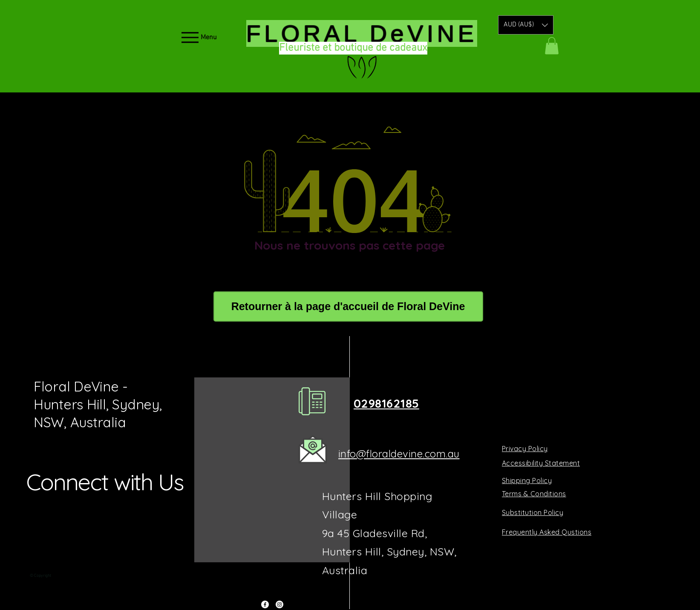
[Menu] (198, 37)
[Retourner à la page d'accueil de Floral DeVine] (348, 306)
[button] (526, 25)
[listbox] (526, 25)
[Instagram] (279, 604)
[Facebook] (265, 604)
